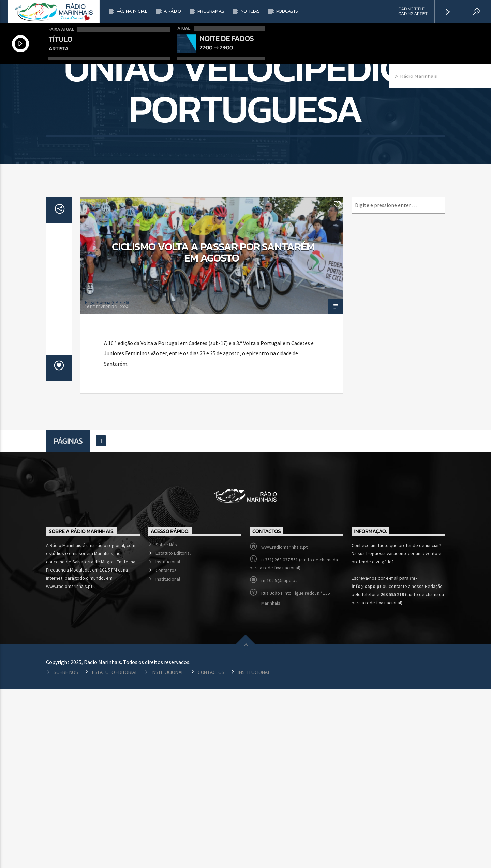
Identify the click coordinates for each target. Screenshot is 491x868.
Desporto (94, 383)
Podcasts (287, 11)
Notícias (250, 11)
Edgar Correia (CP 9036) (107, 481)
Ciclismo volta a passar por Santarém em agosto (213, 431)
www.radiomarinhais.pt (284, 726)
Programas (211, 11)
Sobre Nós (166, 723)
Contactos (166, 749)
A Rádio (172, 11)
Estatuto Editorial (173, 732)
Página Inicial (132, 11)
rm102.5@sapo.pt (279, 759)
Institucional (168, 740)
